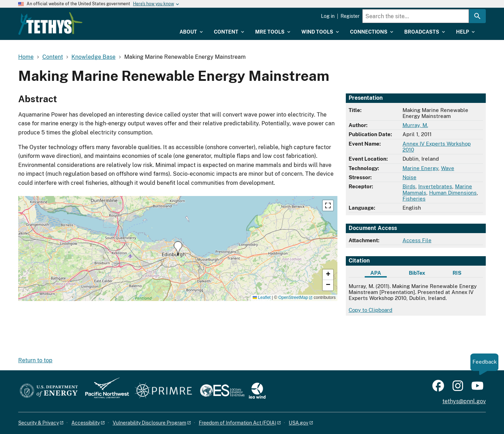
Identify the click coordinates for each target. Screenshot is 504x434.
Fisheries (414, 199)
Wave (448, 168)
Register (350, 16)
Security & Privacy (38, 423)
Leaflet (262, 297)
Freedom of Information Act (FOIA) (237, 423)
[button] (178, 248)
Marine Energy (420, 168)
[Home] (95, 19)
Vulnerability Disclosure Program (149, 423)
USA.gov (299, 423)
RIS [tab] (457, 273)
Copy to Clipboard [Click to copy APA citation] (370, 310)
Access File (417, 240)
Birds (409, 186)
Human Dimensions (453, 193)
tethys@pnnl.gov (464, 401)
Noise (409, 177)
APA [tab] (376, 273)
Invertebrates (435, 186)
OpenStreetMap (293, 297)
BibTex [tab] (417, 273)
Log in (328, 16)
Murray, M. (415, 125)
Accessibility (86, 423)
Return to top (35, 360)
